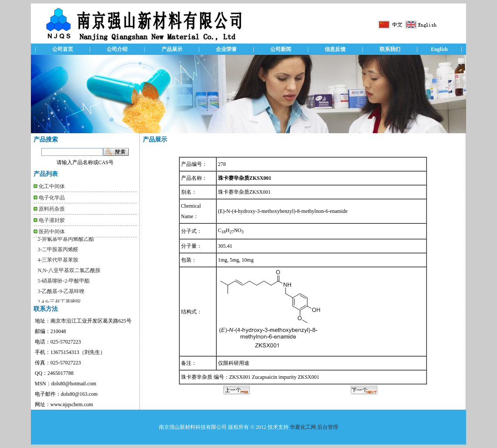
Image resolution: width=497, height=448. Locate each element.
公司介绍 (117, 49)
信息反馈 (335, 49)
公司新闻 (281, 49)
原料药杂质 (52, 209)
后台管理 (328, 427)
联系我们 (390, 49)
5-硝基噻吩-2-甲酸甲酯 (64, 283)
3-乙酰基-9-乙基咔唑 (61, 293)
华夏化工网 (303, 427)
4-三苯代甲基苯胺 (58, 262)
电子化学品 (52, 198)
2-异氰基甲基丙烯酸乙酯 (66, 241)
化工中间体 (52, 186)
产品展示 (172, 49)
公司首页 (63, 49)
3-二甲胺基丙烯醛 (58, 252)
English (439, 49)
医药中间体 (52, 232)
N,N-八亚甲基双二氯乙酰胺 (69, 273)
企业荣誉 (226, 49)
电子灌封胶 (52, 220)
